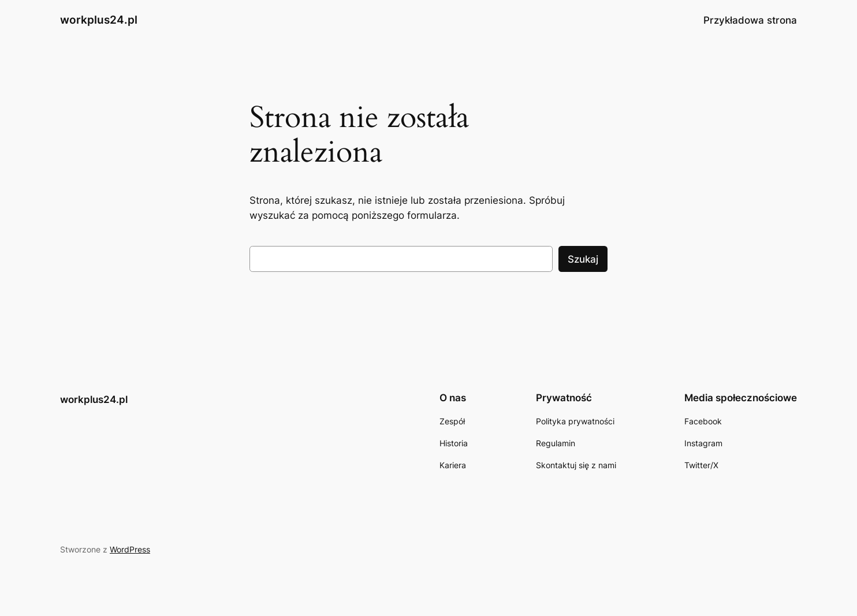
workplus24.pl (99, 20)
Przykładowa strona (750, 20)
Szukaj (583, 259)
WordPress (130, 549)
